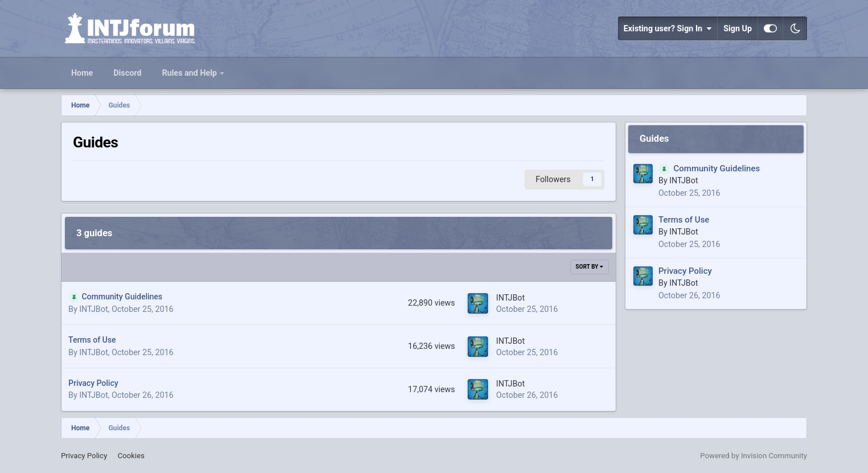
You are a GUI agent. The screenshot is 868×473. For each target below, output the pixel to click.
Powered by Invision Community (754, 456)
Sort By (589, 267)
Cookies (131, 456)
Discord (127, 73)
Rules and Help (190, 73)
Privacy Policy (93, 383)
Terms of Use (92, 340)
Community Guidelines (122, 297)
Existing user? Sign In (668, 28)
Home (82, 73)
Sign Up (738, 28)
